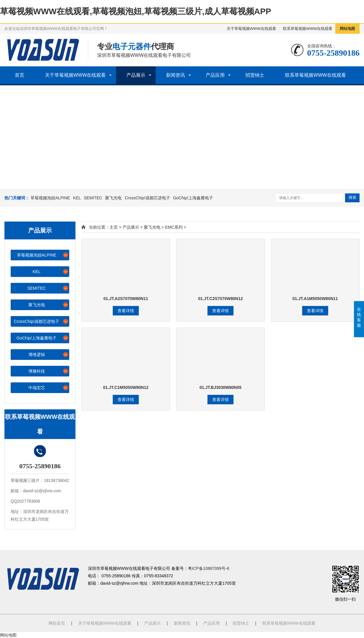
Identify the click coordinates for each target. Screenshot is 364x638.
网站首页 (57, 623)
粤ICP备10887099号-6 (209, 568)
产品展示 (136, 75)
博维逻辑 (49, 354)
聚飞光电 (113, 198)
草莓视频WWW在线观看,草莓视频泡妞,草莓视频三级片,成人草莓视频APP (136, 11)
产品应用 (215, 75)
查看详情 (126, 311)
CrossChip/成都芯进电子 (147, 198)
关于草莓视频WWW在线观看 (251, 29)
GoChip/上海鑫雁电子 (193, 198)
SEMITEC (93, 198)
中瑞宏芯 (49, 388)
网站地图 (347, 29)
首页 (20, 75)
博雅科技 (49, 371)
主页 (114, 227)
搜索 (352, 197)
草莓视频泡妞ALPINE (50, 198)
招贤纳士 (255, 75)
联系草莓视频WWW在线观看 (308, 29)
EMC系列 (174, 227)
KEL (77, 198)
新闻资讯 (175, 75)
